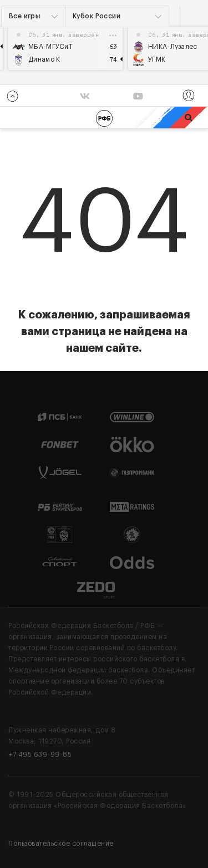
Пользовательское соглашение (61, 844)
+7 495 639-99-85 (40, 755)
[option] (65, 49)
